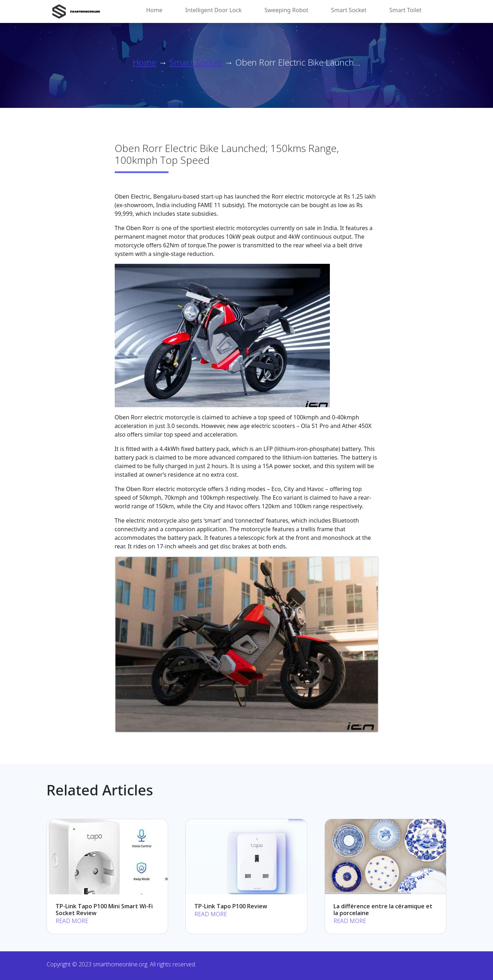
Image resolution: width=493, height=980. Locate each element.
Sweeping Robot (286, 10)
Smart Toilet (406, 10)
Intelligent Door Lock (214, 10)
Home (155, 10)
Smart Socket (349, 10)
